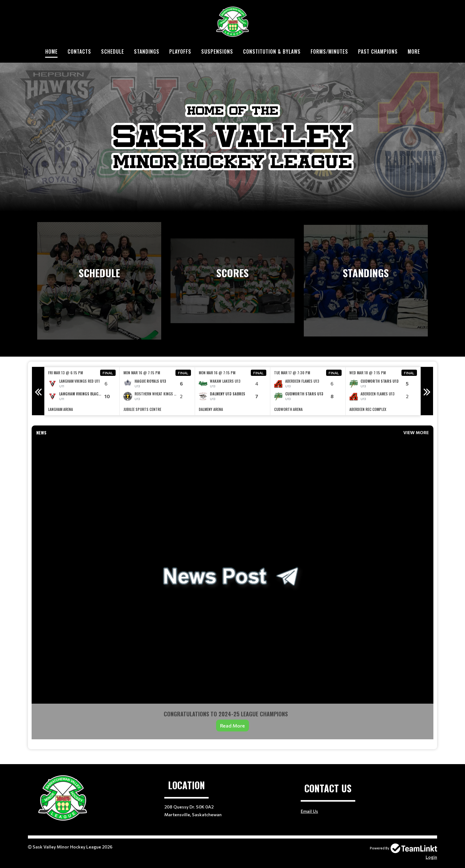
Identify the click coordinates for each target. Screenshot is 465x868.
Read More (232, 726)
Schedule (113, 51)
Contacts (79, 51)
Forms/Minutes (329, 51)
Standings (147, 51)
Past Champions (378, 51)
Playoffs (180, 51)
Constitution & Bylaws (272, 51)
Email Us (309, 811)
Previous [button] (38, 391)
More (414, 51)
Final (108, 373)
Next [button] (427, 391)
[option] (82, 391)
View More (416, 432)
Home (51, 51)
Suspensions (217, 51)
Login (431, 857)
